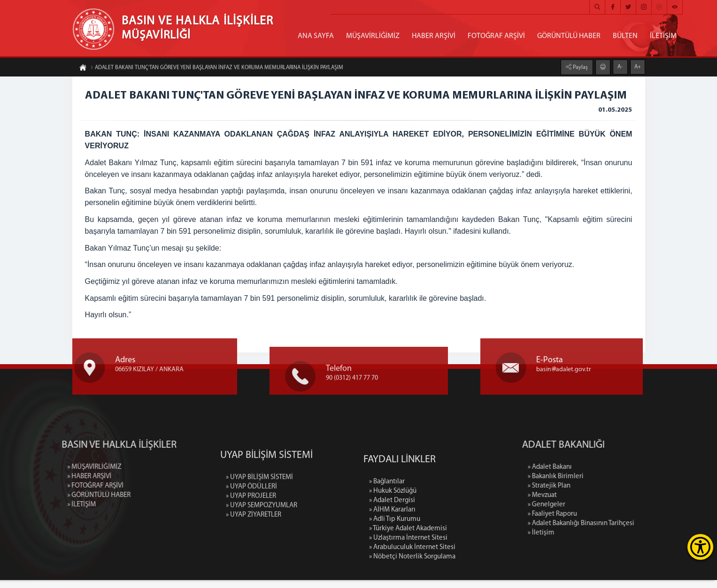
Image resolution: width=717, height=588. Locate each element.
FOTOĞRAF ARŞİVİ (496, 36)
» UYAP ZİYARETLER (254, 569)
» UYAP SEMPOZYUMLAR (262, 559)
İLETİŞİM (663, 36)
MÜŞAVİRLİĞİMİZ (373, 36)
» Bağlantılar (387, 555)
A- (620, 64)
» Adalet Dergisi (392, 574)
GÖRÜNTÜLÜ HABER (569, 36)
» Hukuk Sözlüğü (393, 564)
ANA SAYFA (316, 36)
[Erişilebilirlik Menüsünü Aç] (700, 547)
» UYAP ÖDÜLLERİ (251, 540)
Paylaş (580, 64)
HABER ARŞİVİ (434, 36)
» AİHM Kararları (392, 583)
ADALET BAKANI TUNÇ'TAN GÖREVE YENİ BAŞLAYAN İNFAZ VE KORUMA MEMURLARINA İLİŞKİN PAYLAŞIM (217, 70)
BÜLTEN (625, 36)
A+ (638, 64)
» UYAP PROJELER (251, 550)
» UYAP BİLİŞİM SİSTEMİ (259, 531)
